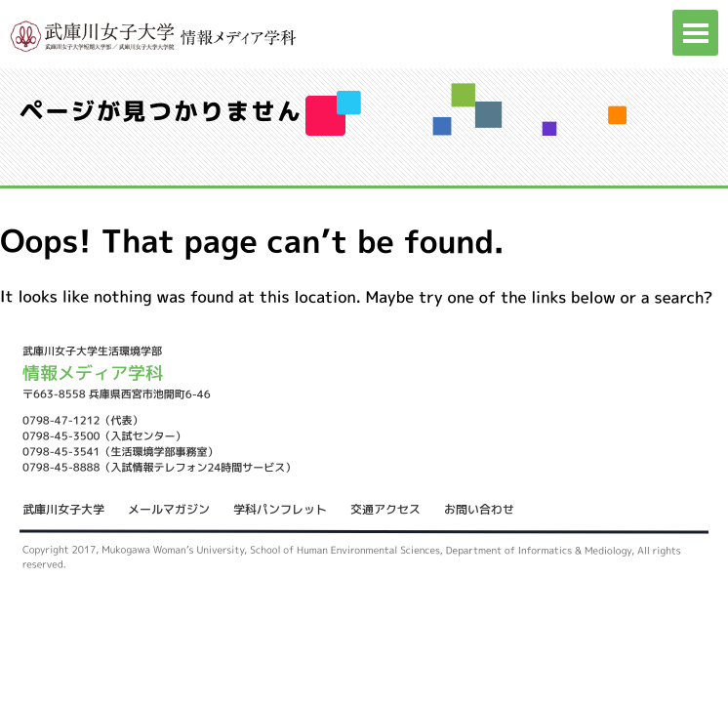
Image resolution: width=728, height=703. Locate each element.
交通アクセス (385, 509)
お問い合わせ (479, 509)
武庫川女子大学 (63, 509)
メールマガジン (169, 509)
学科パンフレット (280, 509)
